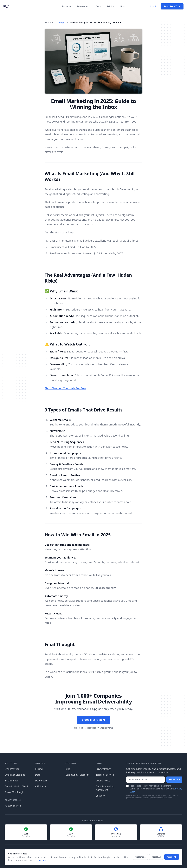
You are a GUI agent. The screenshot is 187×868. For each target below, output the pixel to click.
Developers (83, 6)
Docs (98, 6)
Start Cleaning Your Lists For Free (65, 388)
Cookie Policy (103, 781)
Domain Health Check (17, 786)
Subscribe (174, 780)
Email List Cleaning (15, 775)
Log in (154, 6)
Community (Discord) (77, 775)
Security (100, 796)
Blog (123, 6)
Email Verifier (12, 769)
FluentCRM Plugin (14, 792)
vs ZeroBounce (13, 806)
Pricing (111, 6)
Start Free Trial (172, 6)
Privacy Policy (103, 769)
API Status (41, 786)
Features (66, 6)
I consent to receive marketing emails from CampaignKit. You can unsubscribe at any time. (156, 789)
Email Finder (11, 781)
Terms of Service (105, 775)
